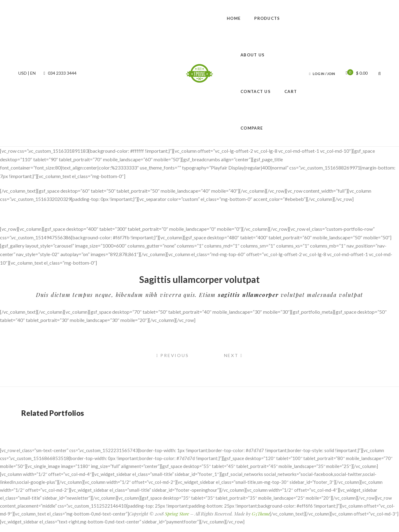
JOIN (331, 74)
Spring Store (177, 514)
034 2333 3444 (59, 73)
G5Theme (261, 514)
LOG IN (319, 74)
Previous (172, 355)
